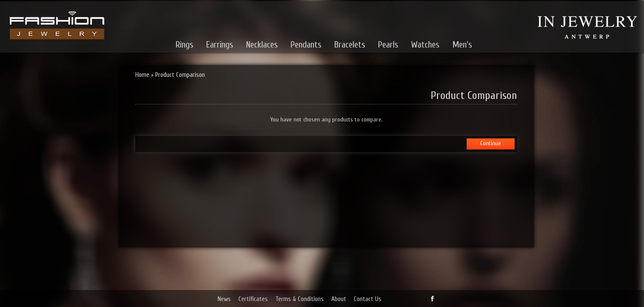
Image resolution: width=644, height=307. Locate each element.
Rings (185, 45)
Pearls (388, 45)
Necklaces (262, 45)
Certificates (253, 299)
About (339, 299)
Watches (425, 45)
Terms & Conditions (300, 299)
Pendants (306, 45)
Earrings (220, 45)
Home (142, 75)
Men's (462, 45)
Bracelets (350, 45)
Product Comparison (180, 75)
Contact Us (368, 299)
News (224, 299)
